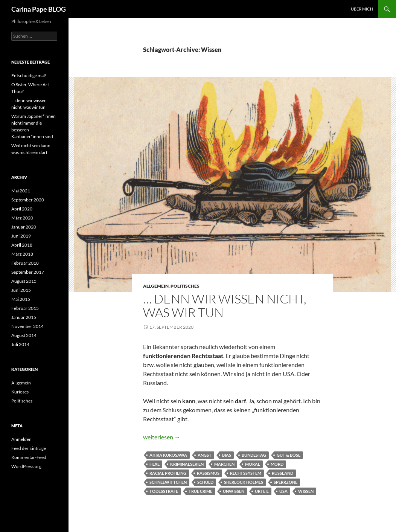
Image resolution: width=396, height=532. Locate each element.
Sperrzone (286, 482)
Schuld (205, 482)
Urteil (262, 491)
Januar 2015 (24, 317)
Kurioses (20, 392)
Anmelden (21, 439)
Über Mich (362, 9)
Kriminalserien (187, 464)
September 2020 (28, 200)
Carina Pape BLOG (39, 9)
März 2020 (22, 218)
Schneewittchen (168, 482)
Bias (227, 455)
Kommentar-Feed (29, 457)
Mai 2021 (21, 191)
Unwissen (234, 491)
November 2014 (27, 326)
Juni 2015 (21, 290)
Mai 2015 (21, 299)
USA (283, 491)
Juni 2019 (21, 236)
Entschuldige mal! (29, 75)
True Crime (200, 491)
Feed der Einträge (29, 448)
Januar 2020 (24, 227)
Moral (253, 464)
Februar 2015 (25, 308)
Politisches (185, 286)
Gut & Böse (289, 455)
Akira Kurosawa (168, 455)
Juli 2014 (20, 344)
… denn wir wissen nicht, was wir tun (225, 306)
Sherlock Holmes (244, 482)
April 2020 (22, 209)
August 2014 (24, 335)
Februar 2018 (25, 263)
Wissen (306, 491)
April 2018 (22, 245)
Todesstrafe (164, 491)
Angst (205, 455)
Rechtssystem (246, 473)
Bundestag (254, 455)
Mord (277, 464)
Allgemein (156, 286)
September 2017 (28, 272)
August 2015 (24, 281)
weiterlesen (162, 437)
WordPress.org (26, 466)
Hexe (155, 464)
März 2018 (22, 254)
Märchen (224, 464)
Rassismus (208, 473)
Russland (283, 473)
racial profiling (168, 473)
